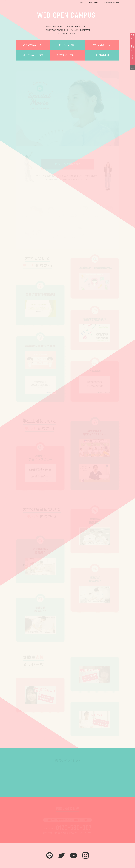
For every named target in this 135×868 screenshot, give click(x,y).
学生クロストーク (102, 45)
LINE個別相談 (102, 55)
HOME (81, 3)
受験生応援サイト (93, 3)
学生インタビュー (67, 45)
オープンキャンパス (33, 55)
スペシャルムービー (33, 45)
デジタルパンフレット (67, 55)
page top (133, 69)
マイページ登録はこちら (67, 164)
